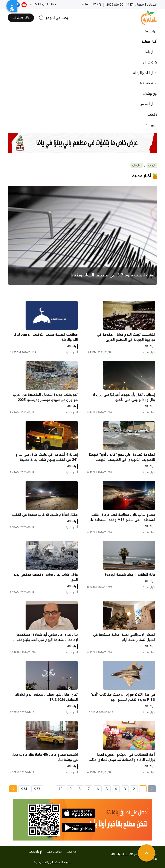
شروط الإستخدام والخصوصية (53, 862)
